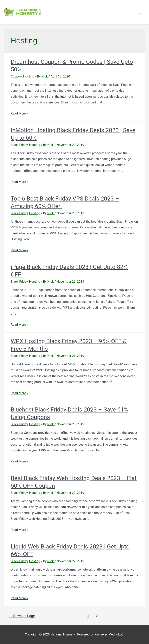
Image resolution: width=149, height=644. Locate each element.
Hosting (29, 76)
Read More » (19, 113)
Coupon (16, 76)
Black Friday (19, 145)
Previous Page (22, 616)
